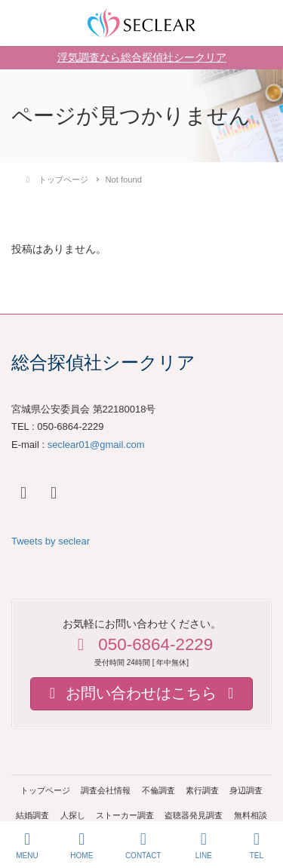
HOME (82, 845)
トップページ (45, 790)
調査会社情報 (106, 790)
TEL (257, 845)
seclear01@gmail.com (96, 445)
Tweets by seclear (51, 541)
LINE (204, 845)
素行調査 (202, 790)
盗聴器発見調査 (194, 815)
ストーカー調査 (125, 815)
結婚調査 (32, 815)
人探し (73, 815)
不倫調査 (158, 790)
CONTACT (143, 845)
